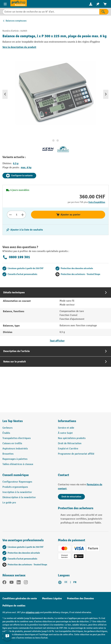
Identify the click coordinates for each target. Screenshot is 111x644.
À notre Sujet (65, 433)
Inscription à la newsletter (17, 492)
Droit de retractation (71, 497)
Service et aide (66, 428)
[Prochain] (106, 94)
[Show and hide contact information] (7, 636)
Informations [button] (67, 421)
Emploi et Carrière (68, 449)
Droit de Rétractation (70, 443)
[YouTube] (12, 583)
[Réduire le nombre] (10, 215)
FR (75, 582)
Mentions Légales (52, 598)
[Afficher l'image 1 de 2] (53, 140)
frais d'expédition (97, 202)
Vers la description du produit (19, 47)
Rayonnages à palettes (15, 459)
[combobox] (51, 12)
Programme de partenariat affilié (76, 454)
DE (66, 582)
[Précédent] (5, 94)
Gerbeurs (7, 428)
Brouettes (8, 454)
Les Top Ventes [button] (13, 421)
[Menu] (5, 4)
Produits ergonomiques (15, 487)
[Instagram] (26, 583)
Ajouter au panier (68, 215)
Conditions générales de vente (20, 598)
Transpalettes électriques (17, 438)
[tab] (55, 317)
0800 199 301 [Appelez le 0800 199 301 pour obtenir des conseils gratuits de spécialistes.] (16, 257)
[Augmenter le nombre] (23, 215)
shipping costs (33, 612)
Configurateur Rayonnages (17, 482)
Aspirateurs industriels (15, 449)
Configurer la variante (19, 176)
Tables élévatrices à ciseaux (18, 464)
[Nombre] (16, 215)
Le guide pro (9, 503)
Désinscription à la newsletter (19, 497)
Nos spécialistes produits (72, 438)
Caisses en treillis (12, 443)
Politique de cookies (14, 606)
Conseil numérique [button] (16, 475)
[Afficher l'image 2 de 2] (58, 140)
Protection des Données (80, 598)
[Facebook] (4, 583)
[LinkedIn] (19, 583)
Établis (6, 433)
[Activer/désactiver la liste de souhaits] (24, 230)
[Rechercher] (104, 12)
